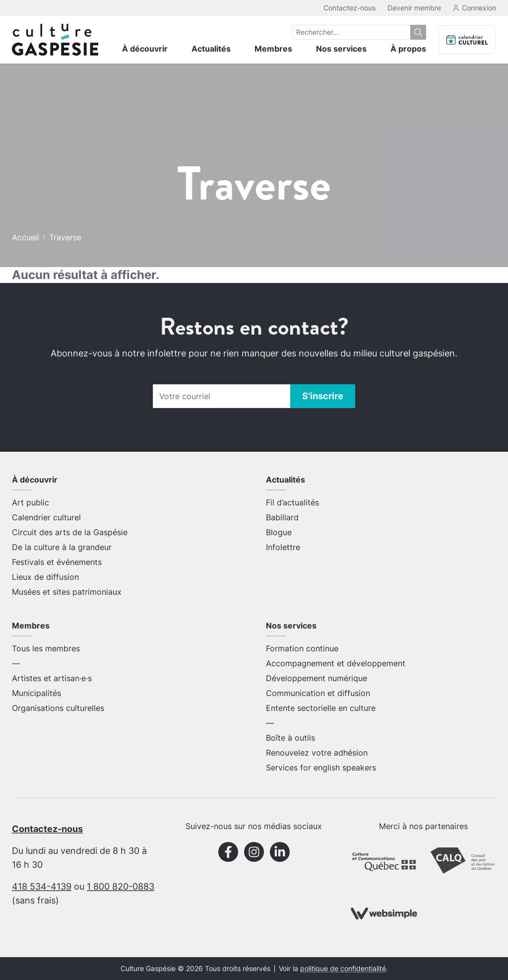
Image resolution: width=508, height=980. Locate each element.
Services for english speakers (321, 768)
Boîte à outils (290, 738)
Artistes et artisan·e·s (52, 678)
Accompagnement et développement (336, 663)
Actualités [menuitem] (211, 49)
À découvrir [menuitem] (145, 49)
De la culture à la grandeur (62, 547)
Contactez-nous (349, 8)
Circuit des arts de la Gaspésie (70, 532)
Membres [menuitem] (273, 49)
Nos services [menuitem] (341, 49)
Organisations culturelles (58, 708)
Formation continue (302, 648)
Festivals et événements (57, 562)
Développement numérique (317, 678)
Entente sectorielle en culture (321, 708)
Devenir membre (414, 8)
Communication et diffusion (318, 693)
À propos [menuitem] (408, 49)
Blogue (279, 532)
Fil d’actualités (292, 502)
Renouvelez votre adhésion (317, 753)
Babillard (282, 517)
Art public (31, 502)
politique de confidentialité (343, 969)
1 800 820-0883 (121, 886)
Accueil (26, 237)
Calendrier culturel (46, 517)
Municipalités (36, 693)
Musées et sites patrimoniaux (67, 592)
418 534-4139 (42, 886)
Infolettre (283, 547)
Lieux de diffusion (45, 577)
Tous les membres (46, 648)
